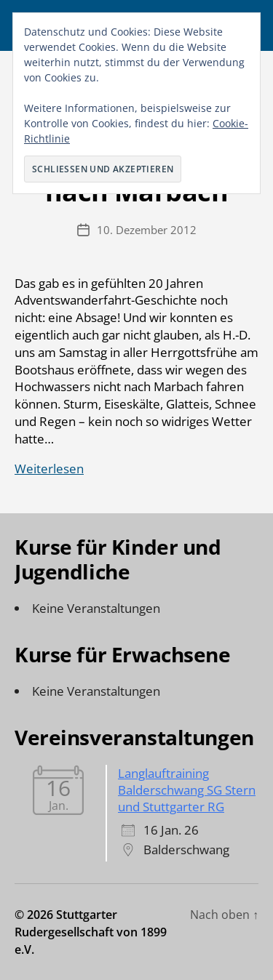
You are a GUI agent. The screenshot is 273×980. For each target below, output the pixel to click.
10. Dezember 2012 (147, 230)
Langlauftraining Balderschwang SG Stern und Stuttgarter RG (187, 790)
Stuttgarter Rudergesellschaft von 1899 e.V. (91, 932)
